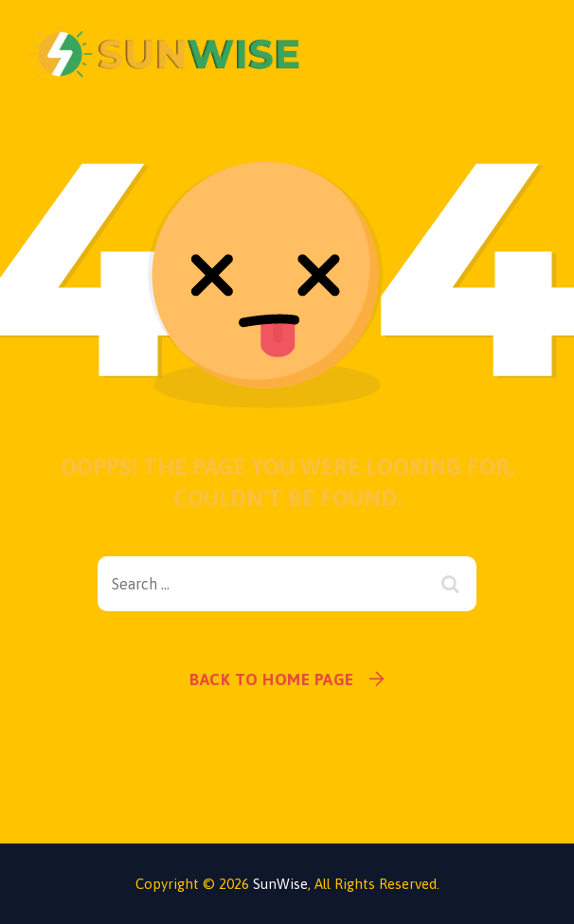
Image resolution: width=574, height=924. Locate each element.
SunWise (280, 884)
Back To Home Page (272, 679)
